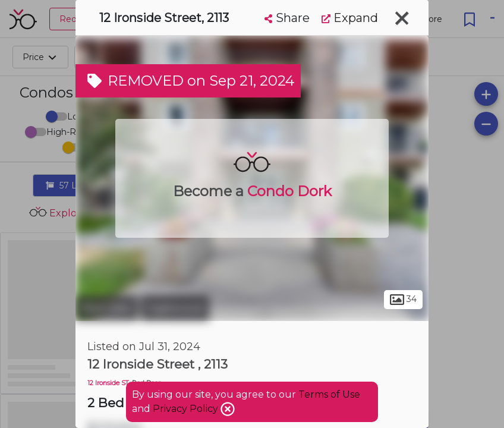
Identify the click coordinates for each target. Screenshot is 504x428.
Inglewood (175, 308)
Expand (350, 18)
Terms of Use (329, 394)
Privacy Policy (187, 409)
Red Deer (107, 308)
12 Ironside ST (108, 383)
